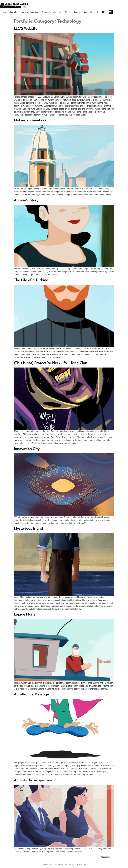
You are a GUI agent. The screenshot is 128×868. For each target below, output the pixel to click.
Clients (68, 12)
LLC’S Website (26, 29)
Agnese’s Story (26, 200)
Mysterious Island (28, 529)
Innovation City (27, 449)
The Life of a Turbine (31, 280)
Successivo (108, 857)
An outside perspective (33, 780)
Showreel (46, 12)
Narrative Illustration (30, 12)
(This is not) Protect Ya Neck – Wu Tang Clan (51, 363)
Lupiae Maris (25, 615)
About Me (57, 12)
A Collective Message (31, 694)
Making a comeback (30, 120)
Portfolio (14, 12)
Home (4, 12)
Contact (77, 12)
